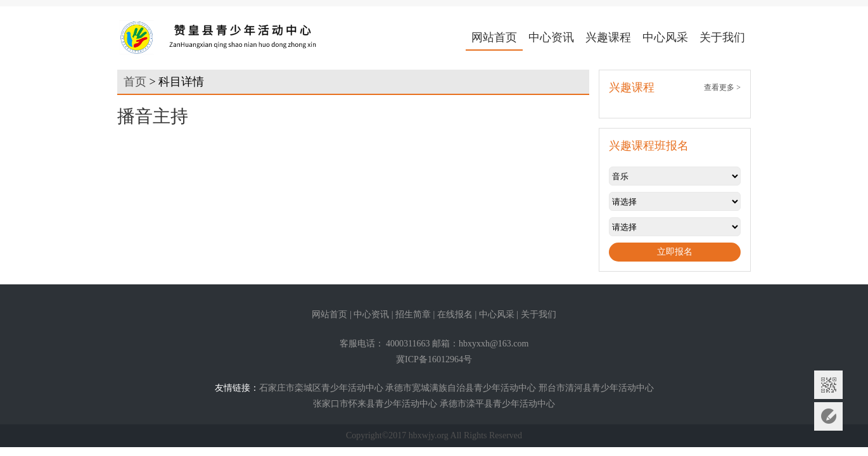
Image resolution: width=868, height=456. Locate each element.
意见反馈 (828, 416)
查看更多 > (722, 87)
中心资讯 (551, 37)
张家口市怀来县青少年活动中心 (375, 404)
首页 (135, 82)
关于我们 (722, 37)
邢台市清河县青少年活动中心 (596, 388)
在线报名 (455, 314)
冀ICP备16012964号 (434, 359)
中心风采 (665, 37)
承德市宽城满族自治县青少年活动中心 (461, 388)
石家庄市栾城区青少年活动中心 (321, 388)
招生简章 (413, 314)
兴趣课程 (608, 37)
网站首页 (494, 37)
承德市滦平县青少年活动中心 (497, 404)
